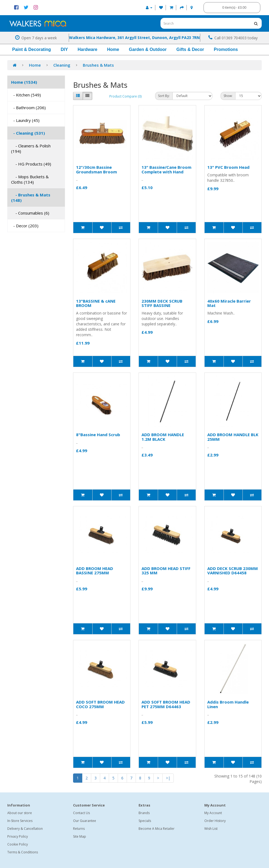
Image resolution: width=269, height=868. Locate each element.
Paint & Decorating (32, 49)
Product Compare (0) (125, 96)
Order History (215, 821)
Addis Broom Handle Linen (228, 704)
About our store (20, 813)
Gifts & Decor (190, 49)
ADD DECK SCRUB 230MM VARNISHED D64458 (233, 571)
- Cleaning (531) (28, 133)
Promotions (226, 49)
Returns (79, 829)
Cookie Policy (18, 844)
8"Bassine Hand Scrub (98, 435)
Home (113, 49)
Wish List (211, 829)
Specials (145, 821)
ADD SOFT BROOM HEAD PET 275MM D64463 (166, 704)
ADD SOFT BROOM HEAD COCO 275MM (100, 704)
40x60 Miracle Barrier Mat (229, 303)
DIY (64, 49)
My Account (213, 813)
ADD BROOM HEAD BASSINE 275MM (95, 571)
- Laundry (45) (25, 120)
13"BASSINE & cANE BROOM (96, 303)
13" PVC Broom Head (228, 167)
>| (168, 778)
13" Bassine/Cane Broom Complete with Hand (166, 169)
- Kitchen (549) (26, 95)
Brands (144, 813)
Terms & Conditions (23, 852)
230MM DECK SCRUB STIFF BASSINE (162, 303)
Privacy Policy (18, 836)
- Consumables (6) (30, 213)
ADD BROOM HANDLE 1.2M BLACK (163, 437)
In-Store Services (20, 821)
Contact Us (81, 813)
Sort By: (164, 96)
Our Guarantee (85, 821)
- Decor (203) (25, 226)
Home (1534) (24, 82)
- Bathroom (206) (28, 108)
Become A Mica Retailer (157, 829)
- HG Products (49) (31, 164)
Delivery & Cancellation (25, 829)
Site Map (80, 836)
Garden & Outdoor (148, 49)
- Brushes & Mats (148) (31, 197)
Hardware (88, 49)
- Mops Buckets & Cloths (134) (30, 179)
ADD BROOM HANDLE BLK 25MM (233, 437)
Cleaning (62, 65)
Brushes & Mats (98, 65)
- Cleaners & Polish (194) (31, 148)
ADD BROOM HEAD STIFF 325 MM (166, 571)
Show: (228, 96)
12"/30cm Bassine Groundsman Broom (96, 169)
